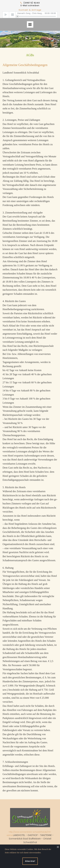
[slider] (37, 16)
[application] (30, 15)
